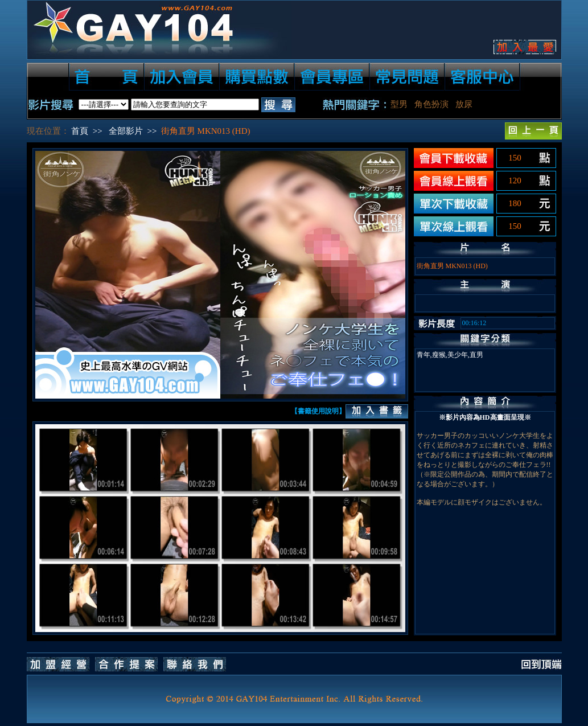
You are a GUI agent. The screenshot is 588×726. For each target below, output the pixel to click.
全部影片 (126, 131)
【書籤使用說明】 (318, 411)
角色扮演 (431, 104)
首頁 (80, 131)
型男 (399, 104)
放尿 (464, 104)
